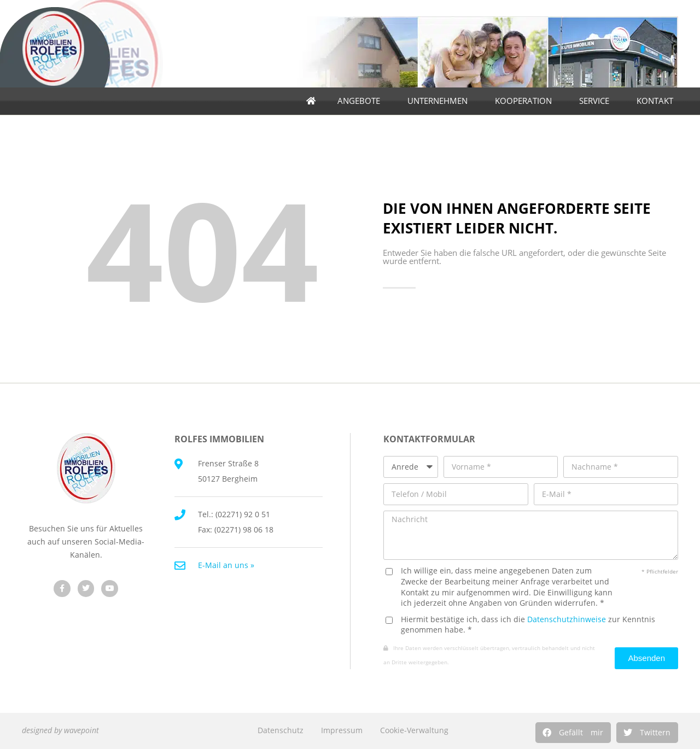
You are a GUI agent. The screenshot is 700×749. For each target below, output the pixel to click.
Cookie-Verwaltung (414, 730)
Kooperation (526, 101)
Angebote (361, 101)
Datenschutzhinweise (567, 619)
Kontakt (658, 101)
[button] (573, 733)
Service (597, 101)
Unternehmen (440, 101)
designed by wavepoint (60, 730)
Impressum (342, 730)
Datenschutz (281, 730)
